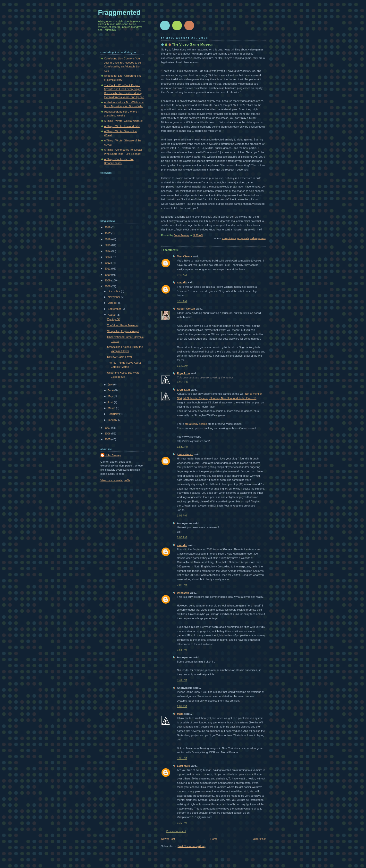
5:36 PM (182, 758)
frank (180, 714)
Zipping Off (114, 319)
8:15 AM (182, 301)
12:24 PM (183, 382)
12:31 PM (183, 447)
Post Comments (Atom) (192, 846)
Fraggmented (119, 12)
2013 (108, 257)
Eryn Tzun (183, 373)
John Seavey (113, 455)
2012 (108, 263)
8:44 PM (182, 680)
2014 (108, 251)
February (114, 414)
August (112, 315)
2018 (108, 227)
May (111, 396)
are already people (196, 424)
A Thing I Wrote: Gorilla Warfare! (123, 121)
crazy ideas (229, 238)
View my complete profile (115, 480)
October (113, 303)
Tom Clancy (185, 256)
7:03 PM (182, 585)
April (111, 402)
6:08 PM (182, 537)
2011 (108, 269)
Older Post (259, 839)
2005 (108, 439)
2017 (108, 233)
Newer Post (168, 839)
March (112, 408)
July (111, 385)
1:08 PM (182, 516)
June (111, 390)
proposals (243, 238)
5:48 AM (182, 275)
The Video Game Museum (123, 325)
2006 (108, 434)
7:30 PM (182, 823)
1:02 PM (182, 706)
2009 (108, 280)
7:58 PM (182, 650)
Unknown (183, 593)
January (113, 420)
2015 (108, 245)
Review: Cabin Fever (120, 357)
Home (214, 839)
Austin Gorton (186, 309)
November (114, 297)
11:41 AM (183, 366)
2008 (108, 286)
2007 (108, 428)
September (115, 309)
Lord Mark (183, 766)
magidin (182, 282)
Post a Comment (176, 831)
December (114, 291)
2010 (108, 275)
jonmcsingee (185, 454)
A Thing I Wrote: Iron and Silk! (122, 126)
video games (258, 238)
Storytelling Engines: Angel (123, 331)
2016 (108, 239)
